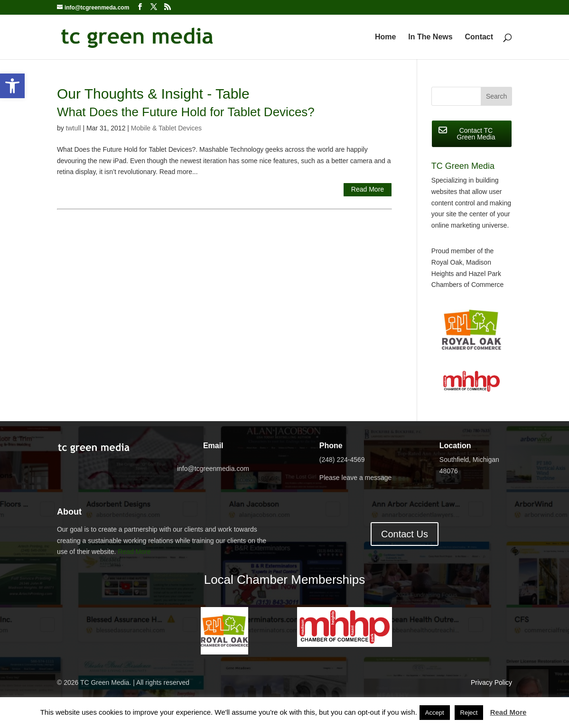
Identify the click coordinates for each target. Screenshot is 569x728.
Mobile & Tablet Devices (166, 128)
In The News (430, 37)
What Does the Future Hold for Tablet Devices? (186, 112)
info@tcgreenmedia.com (213, 469)
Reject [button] (469, 713)
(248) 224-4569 (342, 460)
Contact (479, 37)
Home (385, 37)
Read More (368, 189)
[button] (12, 86)
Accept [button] (435, 713)
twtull (74, 128)
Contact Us (405, 534)
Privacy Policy (491, 682)
